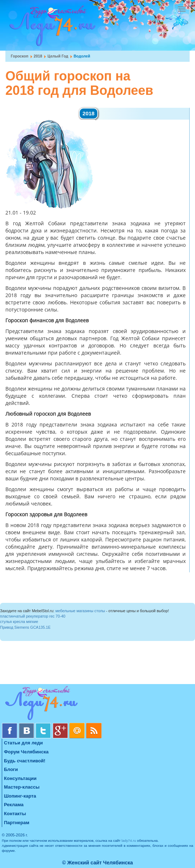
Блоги (11, 769)
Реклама (14, 805)
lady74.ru (129, 841)
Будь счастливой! (25, 761)
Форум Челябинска (26, 752)
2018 (38, 56)
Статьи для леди (23, 743)
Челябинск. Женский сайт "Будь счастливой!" (51, 28)
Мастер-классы (22, 787)
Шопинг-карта (20, 796)
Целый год (58, 56)
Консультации (20, 778)
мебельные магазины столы (80, 611)
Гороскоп (20, 56)
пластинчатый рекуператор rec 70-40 (33, 616)
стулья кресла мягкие (19, 622)
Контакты (15, 814)
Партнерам (17, 823)
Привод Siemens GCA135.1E (25, 627)
